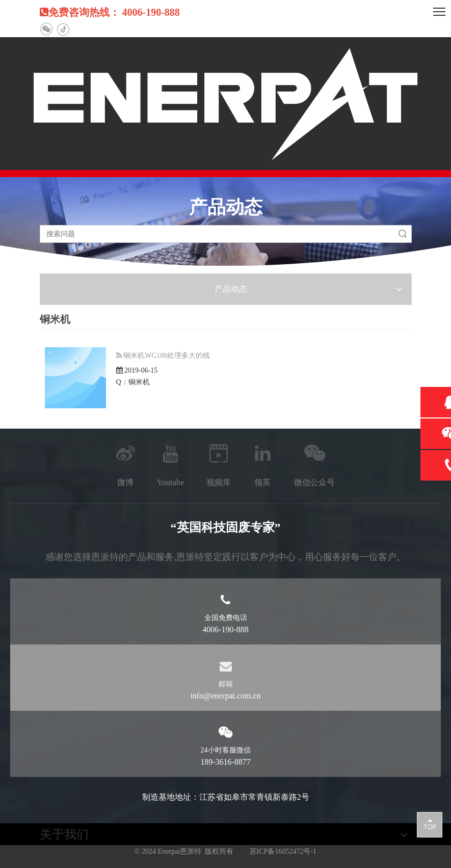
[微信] (46, 29)
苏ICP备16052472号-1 (283, 851)
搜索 (403, 234)
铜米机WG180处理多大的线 (167, 356)
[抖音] (63, 29)
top (430, 824)
